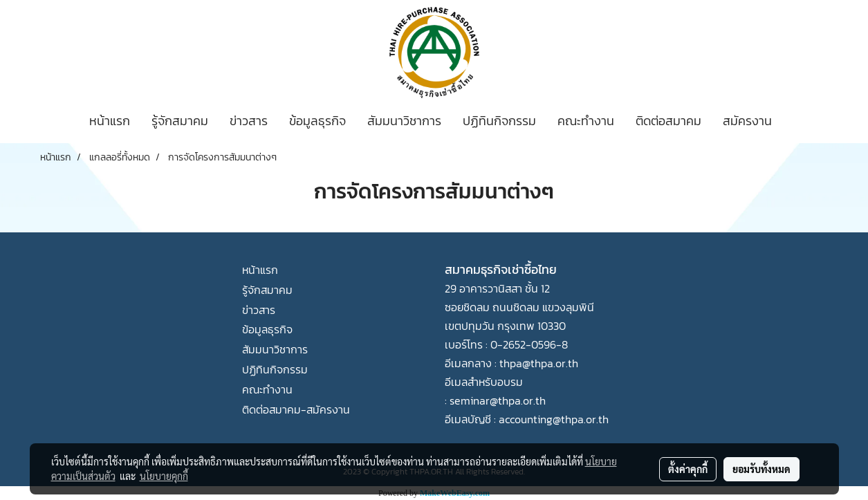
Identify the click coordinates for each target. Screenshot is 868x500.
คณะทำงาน (586, 121)
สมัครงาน (747, 121)
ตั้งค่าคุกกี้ (688, 469)
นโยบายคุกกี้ (164, 476)
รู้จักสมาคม (180, 121)
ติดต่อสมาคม (668, 121)
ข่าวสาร (249, 121)
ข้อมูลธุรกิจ (317, 121)
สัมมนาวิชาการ (404, 121)
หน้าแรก (110, 121)
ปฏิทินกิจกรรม (499, 121)
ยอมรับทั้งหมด (761, 469)
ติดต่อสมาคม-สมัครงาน (296, 409)
